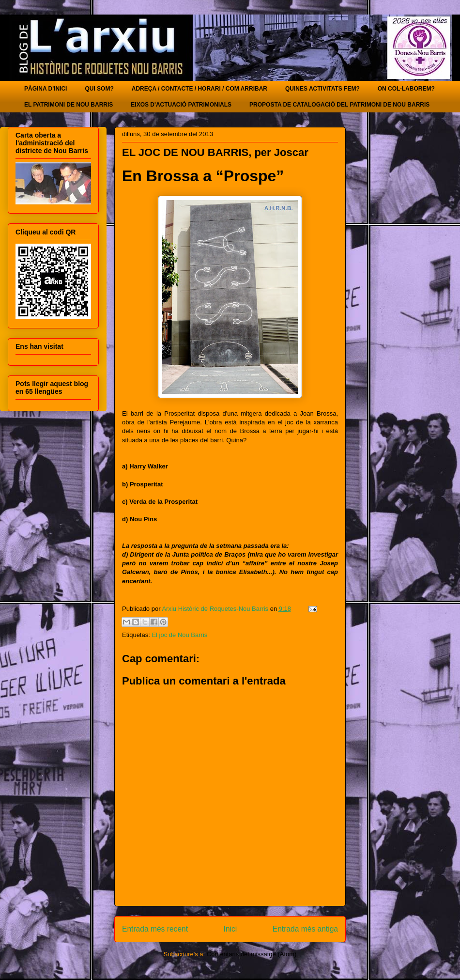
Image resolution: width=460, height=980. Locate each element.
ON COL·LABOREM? (406, 89)
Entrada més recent (155, 929)
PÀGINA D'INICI (46, 89)
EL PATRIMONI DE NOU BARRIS (69, 105)
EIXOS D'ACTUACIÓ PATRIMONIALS (181, 105)
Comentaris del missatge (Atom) (252, 954)
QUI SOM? (99, 89)
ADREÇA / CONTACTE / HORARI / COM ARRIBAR (199, 89)
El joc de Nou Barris (179, 635)
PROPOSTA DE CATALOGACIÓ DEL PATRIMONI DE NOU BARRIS (339, 105)
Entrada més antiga (305, 929)
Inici (230, 929)
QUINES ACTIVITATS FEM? (322, 89)
